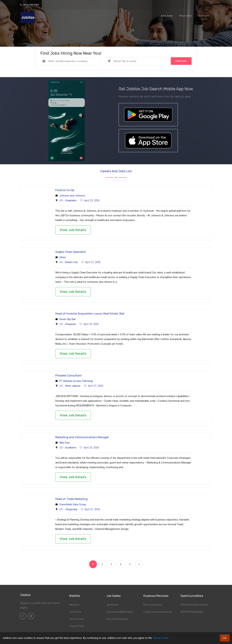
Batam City (71, 262)
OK (225, 638)
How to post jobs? (153, 605)
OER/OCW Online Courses (194, 605)
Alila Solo (65, 443)
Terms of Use (160, 638)
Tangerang (71, 509)
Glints (63, 257)
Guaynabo (71, 200)
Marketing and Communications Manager (82, 437)
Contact (204, 16)
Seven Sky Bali (67, 319)
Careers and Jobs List (116, 171)
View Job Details (73, 230)
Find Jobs (167, 16)
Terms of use (76, 619)
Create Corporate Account (158, 612)
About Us (74, 605)
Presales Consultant (68, 376)
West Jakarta (73, 386)
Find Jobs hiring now (117, 619)
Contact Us (75, 612)
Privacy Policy (77, 626)
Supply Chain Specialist (71, 252)
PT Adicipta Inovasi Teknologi (76, 381)
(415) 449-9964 (29, 5)
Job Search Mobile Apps (120, 612)
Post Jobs (186, 16)
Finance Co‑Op (65, 190)
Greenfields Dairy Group (73, 504)
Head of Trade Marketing (71, 499)
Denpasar (71, 324)
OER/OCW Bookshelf (192, 612)
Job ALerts (112, 605)
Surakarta (71, 448)
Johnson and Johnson (72, 196)
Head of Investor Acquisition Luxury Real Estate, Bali (90, 314)
